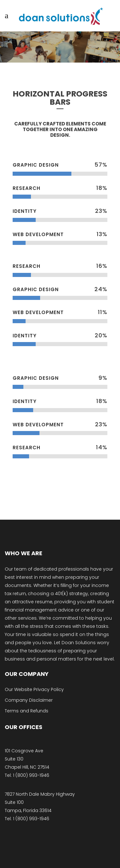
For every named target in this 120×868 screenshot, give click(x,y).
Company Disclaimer (29, 700)
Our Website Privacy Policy (34, 689)
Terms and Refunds (27, 711)
